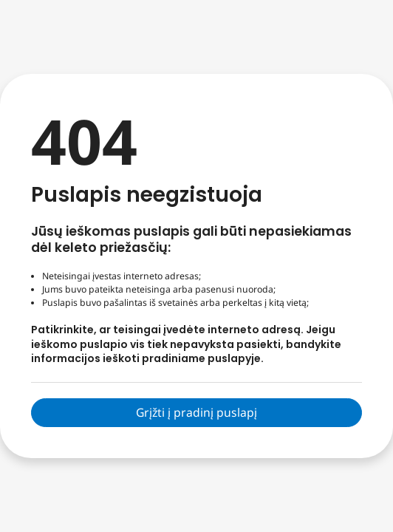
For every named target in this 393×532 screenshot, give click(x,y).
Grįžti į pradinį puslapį (196, 412)
